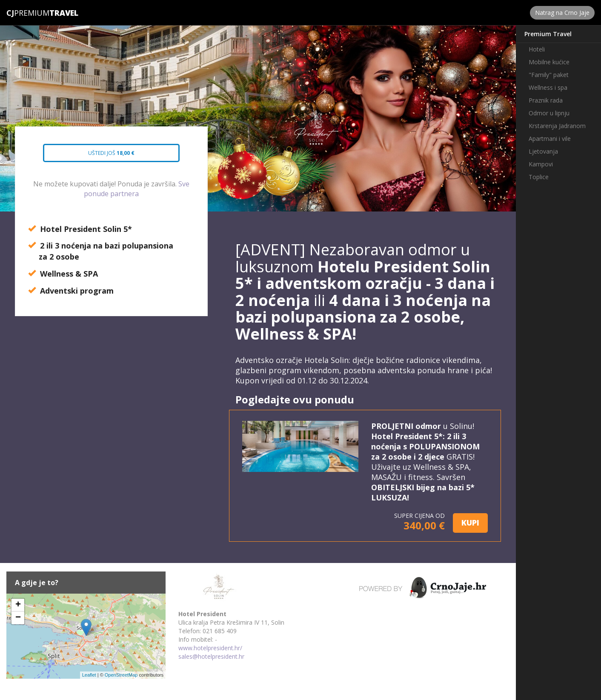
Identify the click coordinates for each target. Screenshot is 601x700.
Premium (28, 13)
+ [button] (18, 605)
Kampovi (541, 164)
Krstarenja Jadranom (557, 126)
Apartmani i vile (550, 139)
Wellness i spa (548, 87)
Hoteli (537, 49)
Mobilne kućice (549, 62)
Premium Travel (548, 34)
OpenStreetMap (121, 675)
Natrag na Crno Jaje (562, 13)
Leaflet (89, 675)
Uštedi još (104, 156)
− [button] (18, 618)
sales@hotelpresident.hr (211, 656)
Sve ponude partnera (137, 189)
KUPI (470, 523)
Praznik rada (546, 100)
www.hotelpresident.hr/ (210, 648)
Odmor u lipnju (549, 113)
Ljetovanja (543, 151)
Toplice (539, 177)
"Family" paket (549, 75)
